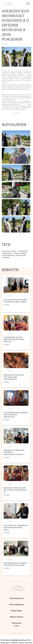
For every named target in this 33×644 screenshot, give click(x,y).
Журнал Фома (16, 617)
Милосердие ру (16, 604)
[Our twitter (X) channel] (15, 634)
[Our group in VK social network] (12, 634)
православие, (20, 253)
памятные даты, (10, 251)
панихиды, (7, 253)
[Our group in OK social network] (22, 634)
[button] (16, 139)
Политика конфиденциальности (15, 640)
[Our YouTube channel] (18, 634)
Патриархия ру (16, 598)
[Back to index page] (8, 5)
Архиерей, (23, 251)
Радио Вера (16, 611)
